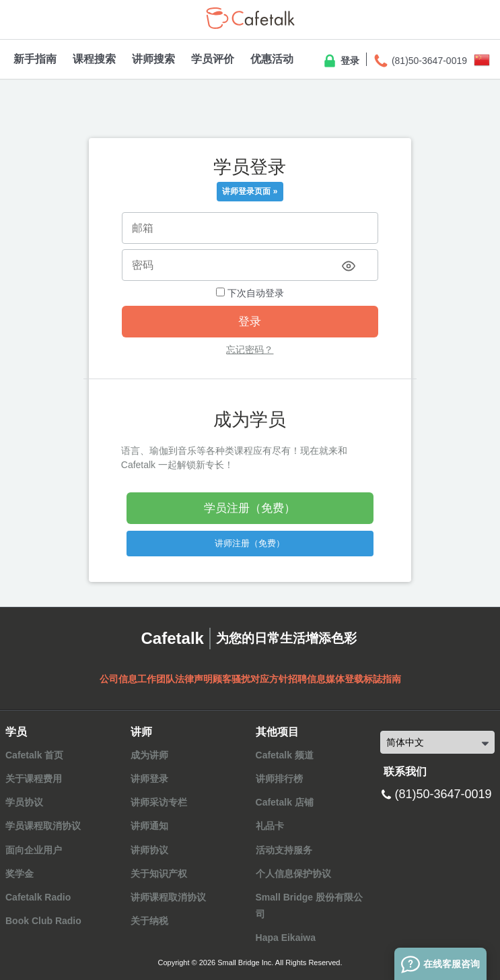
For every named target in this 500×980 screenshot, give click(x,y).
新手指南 (35, 59)
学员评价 (213, 59)
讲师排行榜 (279, 779)
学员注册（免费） (250, 508)
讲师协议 (149, 850)
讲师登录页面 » (250, 191)
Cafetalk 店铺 (285, 802)
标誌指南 (382, 679)
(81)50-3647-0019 (420, 61)
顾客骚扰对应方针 (250, 679)
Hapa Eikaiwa (286, 938)
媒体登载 (345, 679)
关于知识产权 (159, 874)
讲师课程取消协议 (168, 897)
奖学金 (20, 874)
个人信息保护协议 (293, 874)
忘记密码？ (250, 350)
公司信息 (118, 679)
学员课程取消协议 (43, 826)
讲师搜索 (153, 59)
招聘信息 (307, 679)
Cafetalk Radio (38, 897)
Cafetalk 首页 (34, 755)
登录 (341, 61)
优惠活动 (272, 59)
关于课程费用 (34, 779)
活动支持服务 (284, 850)
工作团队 (156, 679)
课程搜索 (94, 59)
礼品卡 (270, 826)
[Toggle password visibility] (349, 266)
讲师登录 (149, 779)
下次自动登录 (250, 293)
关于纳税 (149, 921)
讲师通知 (149, 826)
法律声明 (194, 679)
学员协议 (24, 802)
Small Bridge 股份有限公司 (309, 906)
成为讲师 (149, 755)
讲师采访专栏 (159, 802)
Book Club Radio (43, 921)
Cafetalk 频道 (285, 755)
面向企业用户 (34, 850)
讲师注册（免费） (250, 543)
